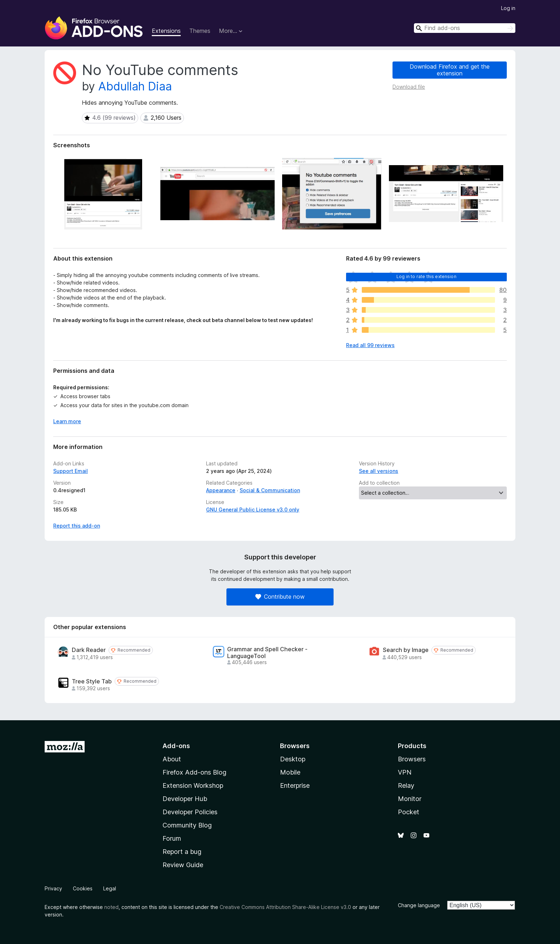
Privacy (53, 888)
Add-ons (176, 746)
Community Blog (187, 825)
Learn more (67, 421)
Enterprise (295, 785)
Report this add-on (77, 526)
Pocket (409, 812)
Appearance (221, 490)
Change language (419, 905)
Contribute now (280, 597)
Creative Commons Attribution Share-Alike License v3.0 (285, 907)
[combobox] (465, 28)
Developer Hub (185, 799)
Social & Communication (270, 490)
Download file (409, 87)
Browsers (412, 759)
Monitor (410, 799)
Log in (508, 8)
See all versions (379, 471)
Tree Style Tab (92, 681)
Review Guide (183, 865)
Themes (200, 31)
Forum (172, 838)
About (172, 759)
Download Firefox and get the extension (450, 70)
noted (111, 907)
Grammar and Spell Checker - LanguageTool (267, 653)
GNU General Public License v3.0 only (253, 510)
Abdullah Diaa (135, 86)
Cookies (83, 888)
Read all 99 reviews (370, 345)
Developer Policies (190, 812)
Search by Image (406, 650)
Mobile (290, 772)
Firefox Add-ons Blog (194, 772)
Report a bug (182, 852)
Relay (406, 785)
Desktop (293, 759)
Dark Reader (89, 650)
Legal (110, 888)
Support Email (71, 471)
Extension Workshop (193, 785)
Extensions (166, 31)
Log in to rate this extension (426, 276)
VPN (405, 772)
